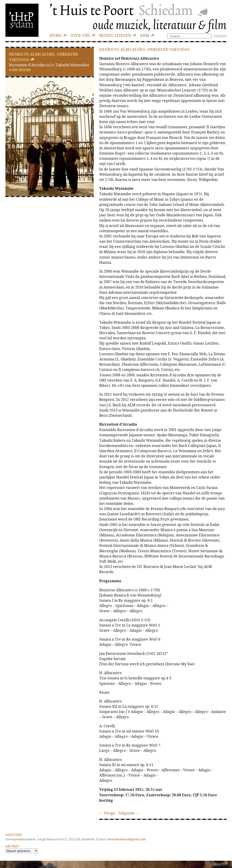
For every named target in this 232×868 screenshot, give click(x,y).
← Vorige (107, 813)
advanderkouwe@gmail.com (126, 839)
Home (56, 35)
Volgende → (129, 813)
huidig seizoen (115, 35)
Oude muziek (20, 70)
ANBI (145, 35)
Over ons (80, 35)
